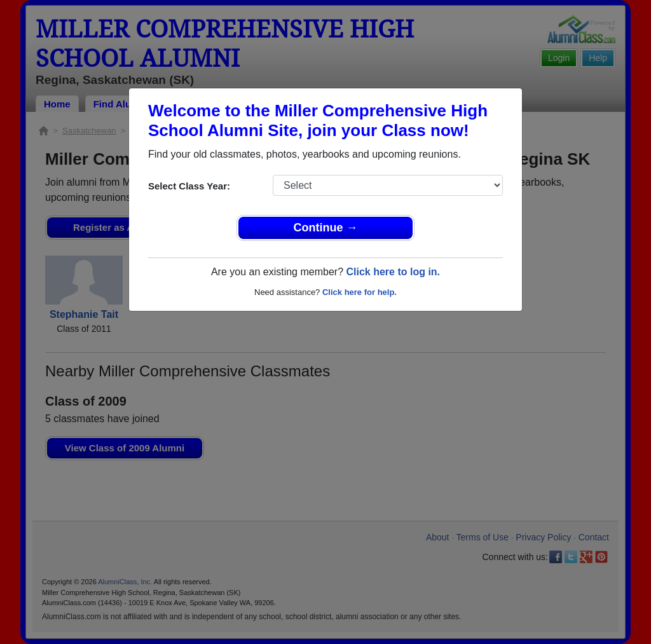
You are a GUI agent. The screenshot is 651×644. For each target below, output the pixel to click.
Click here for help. (360, 292)
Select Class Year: (189, 186)
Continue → (326, 228)
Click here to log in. (393, 272)
